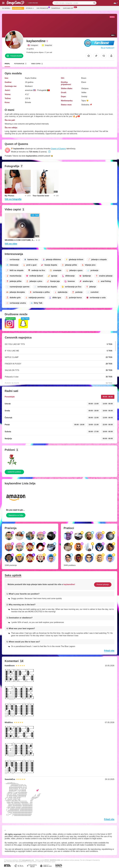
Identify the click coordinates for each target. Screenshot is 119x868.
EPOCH (47, 860)
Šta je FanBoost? (108, 48)
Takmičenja (56, 8)
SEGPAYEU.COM (55, 860)
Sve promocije (43, 8)
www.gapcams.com (28, 860)
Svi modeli (6, 8)
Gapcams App (69, 8)
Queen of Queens (58, 149)
